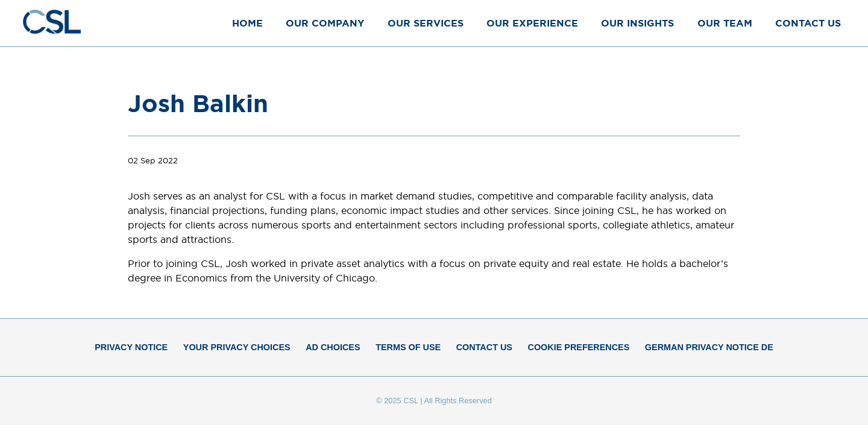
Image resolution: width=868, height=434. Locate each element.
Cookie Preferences (579, 347)
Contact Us (808, 23)
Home (247, 23)
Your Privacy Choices (237, 347)
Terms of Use (408, 347)
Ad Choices (333, 347)
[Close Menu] (846, 23)
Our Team (725, 23)
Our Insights (637, 23)
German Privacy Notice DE (709, 347)
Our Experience (532, 23)
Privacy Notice (131, 347)
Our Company (325, 23)
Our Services (426, 23)
